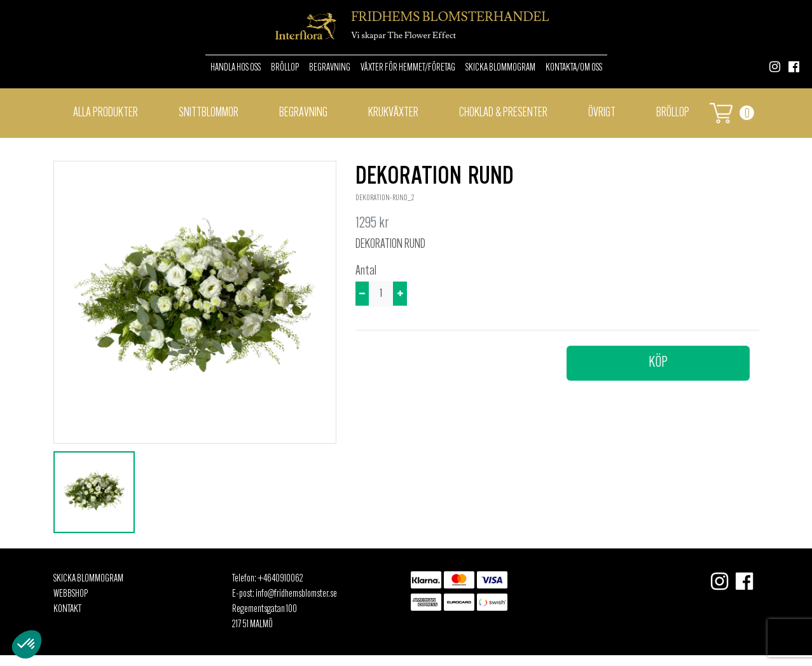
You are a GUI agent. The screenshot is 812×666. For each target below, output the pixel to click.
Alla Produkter (106, 113)
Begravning (330, 68)
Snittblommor (209, 113)
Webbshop (71, 594)
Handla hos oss (236, 68)
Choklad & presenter (503, 113)
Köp (658, 363)
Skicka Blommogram (500, 68)
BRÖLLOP (673, 113)
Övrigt (602, 113)
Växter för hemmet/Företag (408, 68)
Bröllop (285, 68)
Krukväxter (393, 113)
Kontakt (67, 609)
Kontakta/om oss (574, 68)
